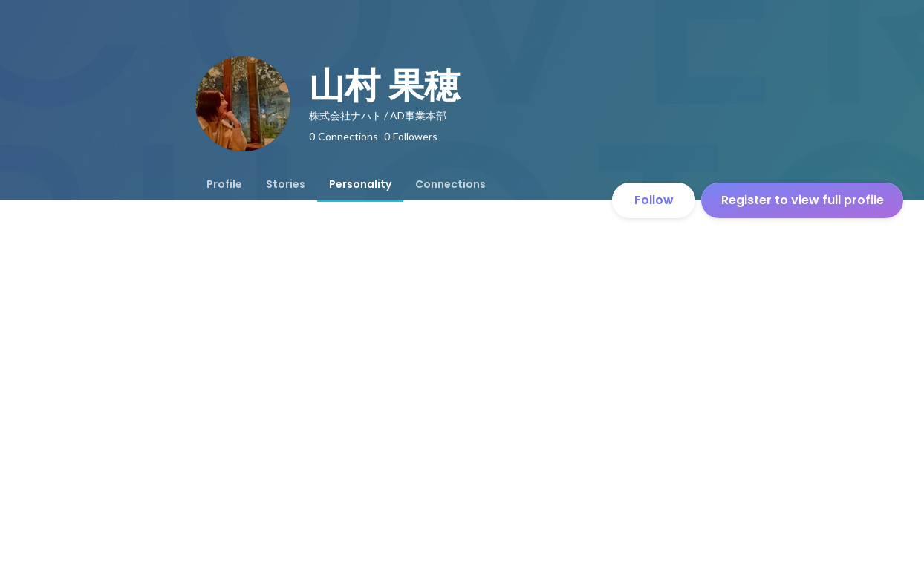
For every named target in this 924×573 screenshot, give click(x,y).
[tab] (224, 184)
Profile (224, 184)
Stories (286, 184)
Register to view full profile (803, 200)
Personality (360, 184)
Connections (450, 184)
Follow (654, 200)
